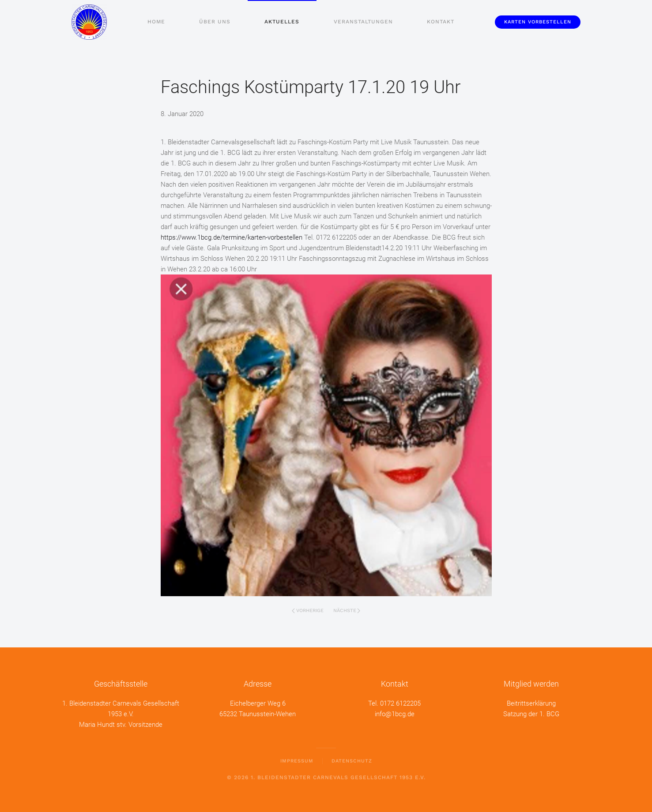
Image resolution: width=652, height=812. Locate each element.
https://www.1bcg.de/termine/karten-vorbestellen (232, 237)
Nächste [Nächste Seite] (347, 611)
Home (156, 22)
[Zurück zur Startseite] (89, 22)
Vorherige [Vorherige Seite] (308, 611)
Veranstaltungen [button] (363, 22)
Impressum (297, 760)
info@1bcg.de (395, 713)
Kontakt (441, 22)
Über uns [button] (215, 22)
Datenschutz (352, 760)
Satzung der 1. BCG (531, 713)
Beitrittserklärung (531, 703)
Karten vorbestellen (538, 22)
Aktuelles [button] (282, 22)
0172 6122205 (400, 703)
